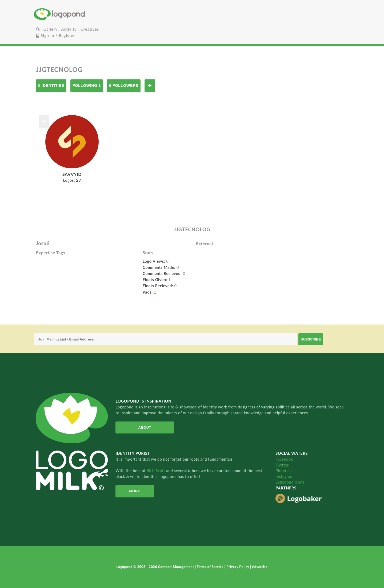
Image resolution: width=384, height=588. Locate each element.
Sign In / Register (55, 36)
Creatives (90, 29)
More (135, 491)
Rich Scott (157, 471)
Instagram (284, 477)
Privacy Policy (238, 567)
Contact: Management (177, 567)
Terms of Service (211, 567)
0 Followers (124, 86)
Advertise (260, 567)
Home (87, 14)
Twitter (282, 465)
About (145, 427)
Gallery (51, 29)
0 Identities (51, 86)
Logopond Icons (290, 482)
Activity (69, 29)
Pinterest (284, 471)
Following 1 (87, 86)
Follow (150, 86)
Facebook (284, 459)
